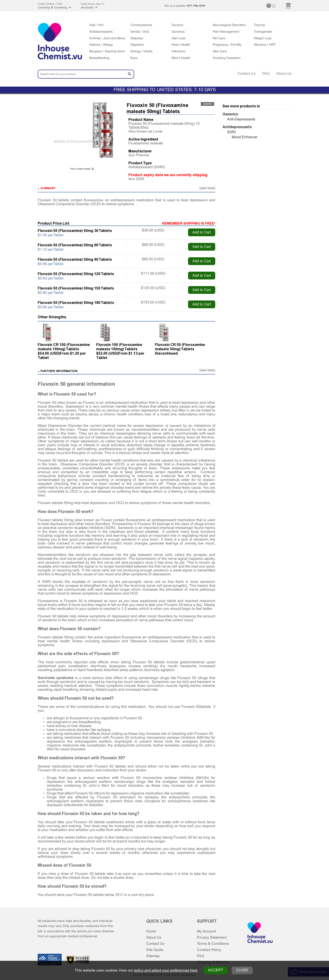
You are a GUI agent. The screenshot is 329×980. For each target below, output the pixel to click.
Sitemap (153, 956)
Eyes (134, 58)
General (177, 25)
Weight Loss (263, 39)
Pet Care (219, 39)
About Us (284, 74)
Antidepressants (101, 32)
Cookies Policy (209, 950)
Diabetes (137, 39)
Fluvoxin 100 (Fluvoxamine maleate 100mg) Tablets (119, 347)
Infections (179, 52)
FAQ (266, 74)
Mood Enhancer (245, 137)
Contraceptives (141, 25)
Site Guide (155, 950)
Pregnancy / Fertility (227, 45)
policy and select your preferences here (166, 971)
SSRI (231, 132)
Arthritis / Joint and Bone (107, 39)
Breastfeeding (99, 58)
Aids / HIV (96, 25)
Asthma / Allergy (101, 45)
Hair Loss (178, 39)
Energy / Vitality (142, 52)
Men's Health (181, 58)
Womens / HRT (265, 45)
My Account (206, 931)
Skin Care (220, 52)
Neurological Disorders (229, 25)
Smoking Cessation (227, 58)
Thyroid (259, 25)
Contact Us (246, 74)
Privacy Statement (212, 938)
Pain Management (226, 32)
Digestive (137, 45)
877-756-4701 (196, 6)
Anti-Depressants (241, 119)
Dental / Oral (140, 32)
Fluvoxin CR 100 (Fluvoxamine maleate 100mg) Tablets (64, 347)
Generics (178, 32)
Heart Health (181, 45)
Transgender (263, 32)
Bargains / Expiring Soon (107, 52)
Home (151, 931)
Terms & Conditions (213, 944)
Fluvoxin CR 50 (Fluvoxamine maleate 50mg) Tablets (180, 347)
